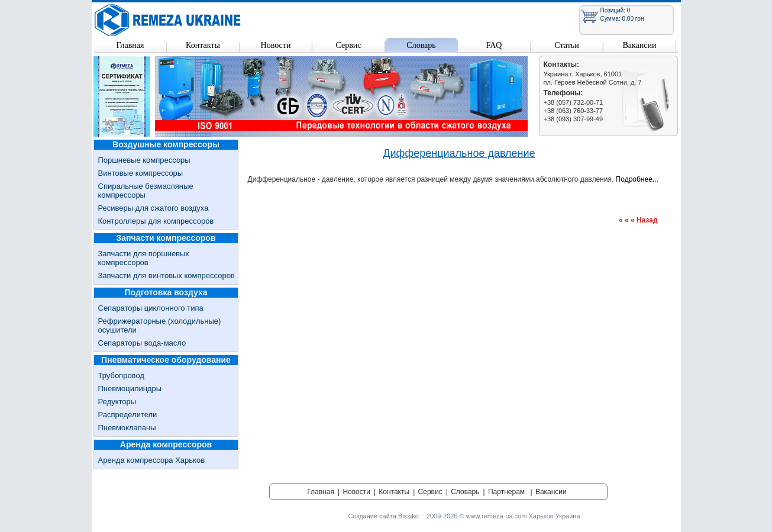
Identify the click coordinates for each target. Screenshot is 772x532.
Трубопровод (121, 375)
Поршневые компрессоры (144, 160)
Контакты (203, 45)
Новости (276, 45)
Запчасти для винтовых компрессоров (167, 275)
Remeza (168, 20)
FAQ (494, 45)
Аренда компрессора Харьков (152, 460)
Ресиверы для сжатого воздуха (154, 208)
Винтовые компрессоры (141, 173)
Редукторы (117, 402)
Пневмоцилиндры (130, 388)
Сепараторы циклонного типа (151, 308)
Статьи (566, 45)
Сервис (348, 45)
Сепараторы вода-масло (142, 343)
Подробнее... (637, 179)
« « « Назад (638, 220)
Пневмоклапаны (127, 428)
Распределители (128, 415)
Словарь (421, 45)
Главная (130, 45)
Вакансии (639, 45)
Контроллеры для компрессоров (156, 221)
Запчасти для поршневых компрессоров (144, 258)
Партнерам (506, 492)
